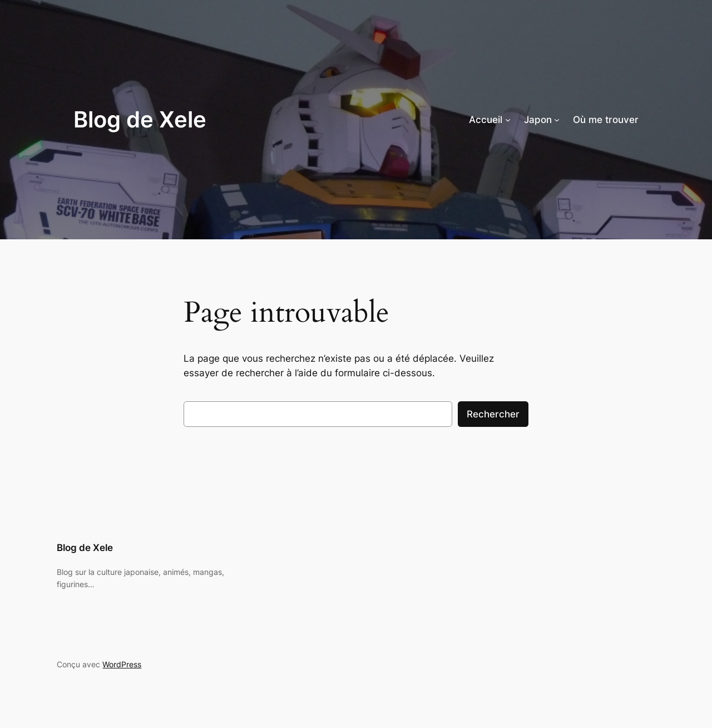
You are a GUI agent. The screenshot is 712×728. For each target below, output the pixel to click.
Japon (538, 120)
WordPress (122, 664)
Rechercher (493, 414)
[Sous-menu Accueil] (508, 120)
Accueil (486, 120)
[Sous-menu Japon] (557, 120)
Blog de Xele (140, 119)
